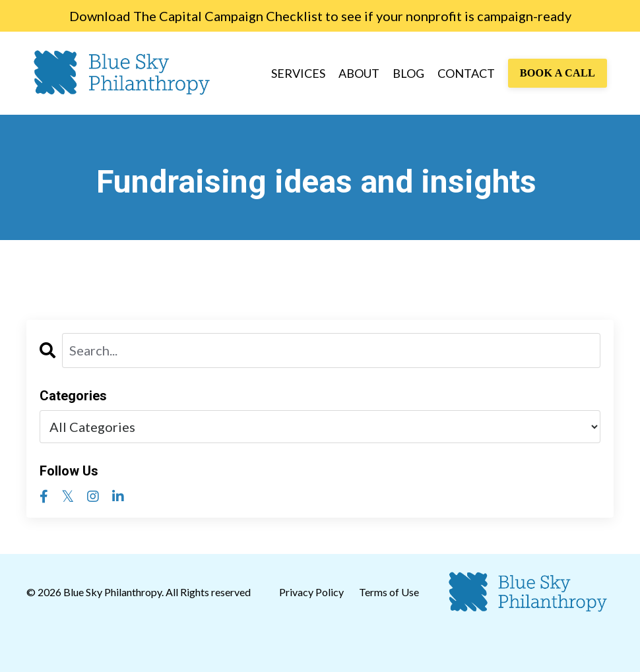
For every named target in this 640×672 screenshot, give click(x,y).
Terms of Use (389, 592)
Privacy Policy (312, 592)
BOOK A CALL (558, 73)
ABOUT (359, 73)
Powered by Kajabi (575, 651)
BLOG (408, 73)
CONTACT (466, 73)
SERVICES (298, 73)
